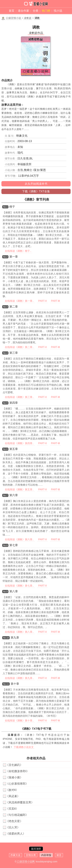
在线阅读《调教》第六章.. (19, 539)
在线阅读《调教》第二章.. (19, 347)
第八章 (14, 591)
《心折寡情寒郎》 (17, 784)
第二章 (14, 307)
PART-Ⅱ (42, 301)
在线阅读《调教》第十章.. (19, 721)
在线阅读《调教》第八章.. (19, 632)
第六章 (14, 495)
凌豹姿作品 (36, 33)
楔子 (12, 207)
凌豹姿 (28, 18)
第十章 (15, 684)
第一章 (14, 257)
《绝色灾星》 (14, 821)
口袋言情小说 (13, 18)
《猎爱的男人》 (16, 834)
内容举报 (46, 855)
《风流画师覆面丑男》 (20, 802)
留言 (59, 855)
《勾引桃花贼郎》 (17, 815)
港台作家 (23, 11)
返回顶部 (36, 849)
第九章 (15, 638)
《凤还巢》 (13, 796)
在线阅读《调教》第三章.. (19, 397)
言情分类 (31, 855)
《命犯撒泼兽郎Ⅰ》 (17, 771)
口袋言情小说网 (26, 862)
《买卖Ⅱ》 (12, 809)
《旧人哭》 (13, 827)
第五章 (14, 449)
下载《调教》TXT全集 (36, 191)
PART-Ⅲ (55, 301)
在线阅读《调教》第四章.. (19, 443)
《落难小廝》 (14, 777)
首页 (12, 11)
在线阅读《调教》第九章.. (19, 678)
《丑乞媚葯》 (14, 765)
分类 (36, 11)
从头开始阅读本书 (36, 184)
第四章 (14, 403)
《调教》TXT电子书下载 (36, 729)
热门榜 (46, 11)
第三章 (14, 353)
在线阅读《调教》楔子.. (18, 251)
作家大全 (15, 855)
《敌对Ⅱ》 (12, 790)
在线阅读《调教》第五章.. (19, 489)
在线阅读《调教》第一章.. (19, 301)
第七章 (14, 545)
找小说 (58, 11)
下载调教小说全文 (24, 747)
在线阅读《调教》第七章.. (19, 586)
